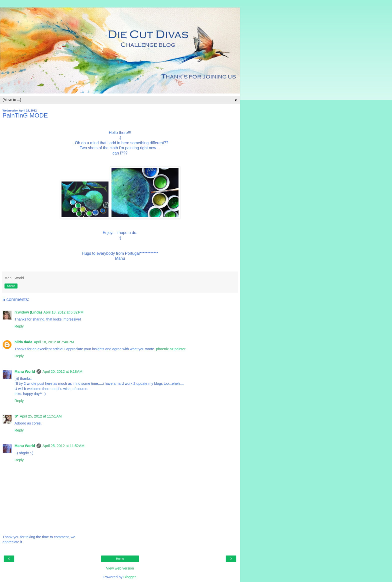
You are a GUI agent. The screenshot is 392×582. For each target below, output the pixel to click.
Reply (19, 326)
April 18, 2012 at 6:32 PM (63, 312)
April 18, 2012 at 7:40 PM (54, 342)
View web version (120, 568)
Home (120, 559)
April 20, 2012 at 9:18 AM (62, 371)
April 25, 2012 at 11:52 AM (63, 446)
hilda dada (23, 342)
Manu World (25, 371)
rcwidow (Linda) (28, 312)
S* (16, 416)
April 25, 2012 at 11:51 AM (41, 416)
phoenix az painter (171, 349)
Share (11, 286)
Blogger (130, 577)
